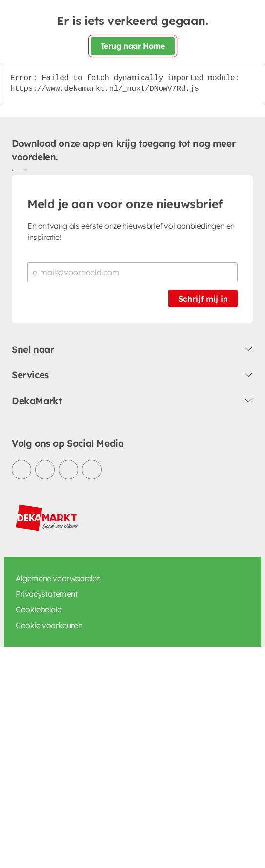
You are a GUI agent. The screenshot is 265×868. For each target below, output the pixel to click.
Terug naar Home (133, 46)
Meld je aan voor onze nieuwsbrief (125, 204)
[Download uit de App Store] (23, 170)
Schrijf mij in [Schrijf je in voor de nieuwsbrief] (203, 299)
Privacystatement (47, 594)
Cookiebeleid (39, 609)
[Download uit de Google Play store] (16, 170)
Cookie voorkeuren (49, 625)
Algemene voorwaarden (58, 578)
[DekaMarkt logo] (47, 518)
